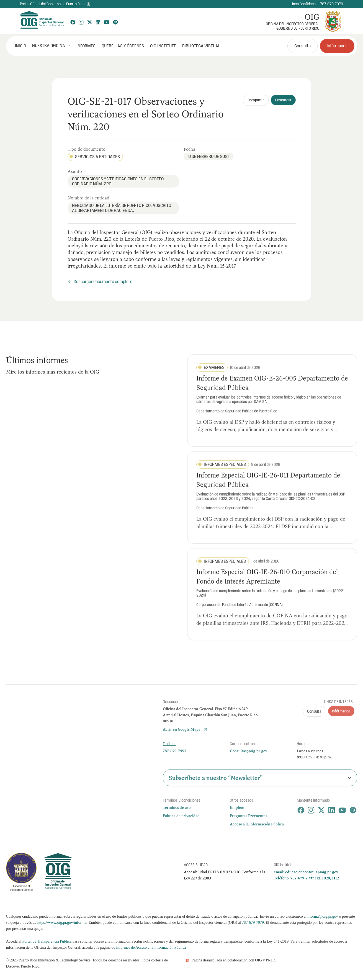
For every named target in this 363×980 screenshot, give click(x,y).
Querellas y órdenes (123, 46)
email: (280, 872)
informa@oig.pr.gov (322, 916)
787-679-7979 (253, 923)
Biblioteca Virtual (201, 46)
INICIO (20, 46)
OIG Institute (163, 46)
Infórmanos (337, 46)
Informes (86, 46)
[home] (42, 21)
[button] (51, 46)
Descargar (283, 100)
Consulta (302, 46)
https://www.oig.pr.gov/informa (62, 923)
